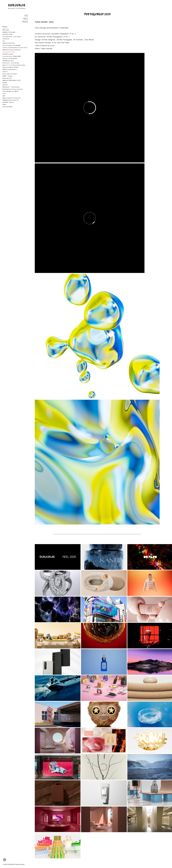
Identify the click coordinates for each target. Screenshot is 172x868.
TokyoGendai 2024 (9, 52)
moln (4, 94)
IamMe (5, 83)
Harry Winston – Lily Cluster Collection (12, 38)
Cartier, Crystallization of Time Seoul (15, 47)
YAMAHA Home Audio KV (11, 100)
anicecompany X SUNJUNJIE (12, 45)
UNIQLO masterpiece (10, 69)
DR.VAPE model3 (8, 54)
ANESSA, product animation (12, 50)
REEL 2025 (6, 30)
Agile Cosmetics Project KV (12, 98)
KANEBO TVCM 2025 (9, 32)
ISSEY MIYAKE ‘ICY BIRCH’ (11, 91)
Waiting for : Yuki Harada (11, 87)
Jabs (4, 96)
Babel (4, 104)
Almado (5, 85)
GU (4, 41)
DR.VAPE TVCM (7, 34)
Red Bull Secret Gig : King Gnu (13, 89)
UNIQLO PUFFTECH (9, 43)
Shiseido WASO (8, 107)
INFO (26, 15)
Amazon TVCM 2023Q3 (10, 58)
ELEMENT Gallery (8, 102)
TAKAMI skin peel (8, 61)
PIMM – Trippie (7, 76)
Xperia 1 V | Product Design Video (14, 65)
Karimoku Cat (7, 78)
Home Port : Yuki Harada (11, 63)
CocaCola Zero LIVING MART (12, 56)
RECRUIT (25, 21)
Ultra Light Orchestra (10, 74)
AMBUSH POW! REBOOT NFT (12, 80)
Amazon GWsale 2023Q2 (11, 67)
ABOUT (26, 18)
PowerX (5, 72)
